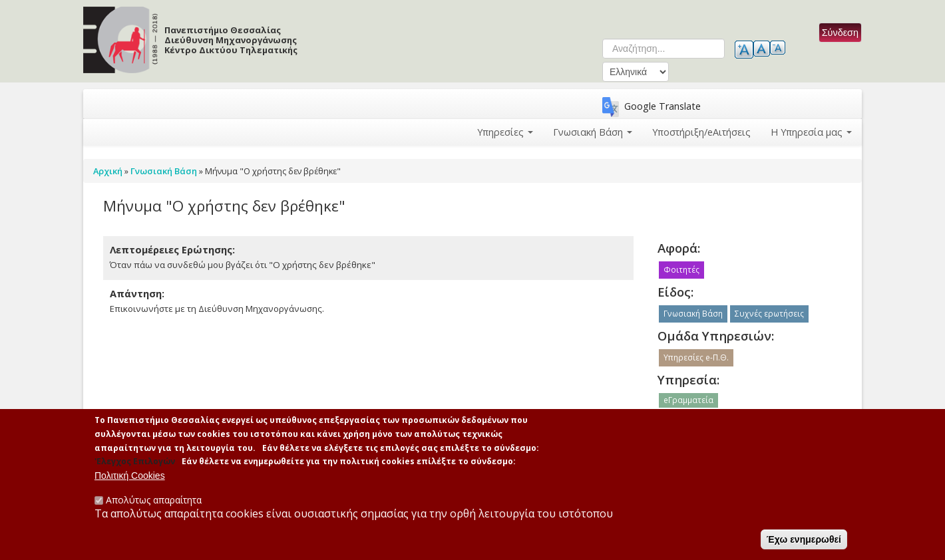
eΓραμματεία (688, 400)
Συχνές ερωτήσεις (769, 314)
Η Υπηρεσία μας (811, 132)
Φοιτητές (681, 270)
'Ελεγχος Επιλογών (135, 464)
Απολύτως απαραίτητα (154, 502)
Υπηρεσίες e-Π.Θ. (696, 357)
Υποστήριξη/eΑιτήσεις (701, 132)
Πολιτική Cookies (130, 478)
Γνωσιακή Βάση (593, 132)
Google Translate (662, 106)
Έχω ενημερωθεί (804, 542)
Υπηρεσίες (505, 132)
